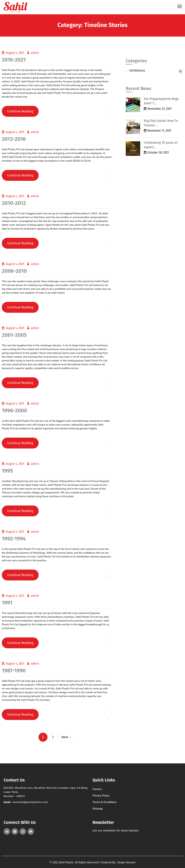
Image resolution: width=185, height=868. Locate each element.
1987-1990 (14, 671)
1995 (7, 471)
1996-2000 (14, 410)
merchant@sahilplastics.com (30, 802)
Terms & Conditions (105, 802)
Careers (97, 789)
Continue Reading (20, 111)
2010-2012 (14, 203)
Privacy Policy (101, 796)
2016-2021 (14, 60)
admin (35, 53)
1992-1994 (14, 539)
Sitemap (98, 809)
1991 (7, 603)
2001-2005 (14, 335)
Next (67, 737)
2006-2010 (14, 271)
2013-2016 (14, 139)
